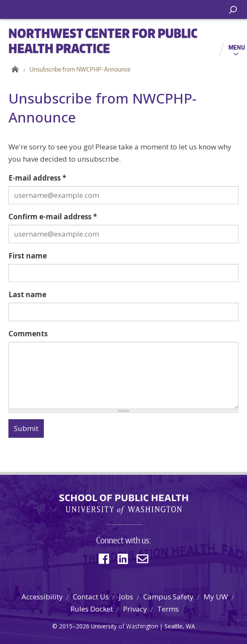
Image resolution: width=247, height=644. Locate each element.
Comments (28, 334)
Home (14, 69)
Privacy (135, 609)
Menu (237, 47)
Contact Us (91, 597)
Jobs (126, 597)
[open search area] (233, 10)
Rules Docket (92, 609)
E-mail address (37, 178)
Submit (26, 428)
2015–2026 (74, 626)
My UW (216, 597)
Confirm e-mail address (53, 217)
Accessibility (42, 597)
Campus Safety (168, 597)
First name (28, 256)
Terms (168, 609)
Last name (27, 294)
